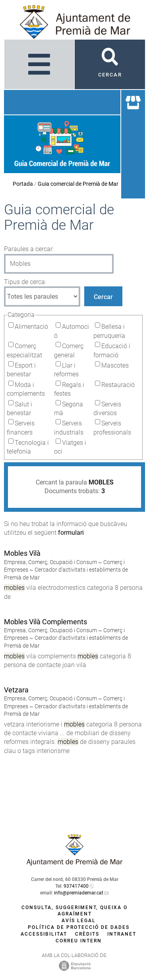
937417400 (76, 886)
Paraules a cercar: (29, 249)
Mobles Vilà (22, 553)
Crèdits (87, 934)
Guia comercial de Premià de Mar (78, 184)
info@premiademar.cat (79, 893)
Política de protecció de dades (79, 927)
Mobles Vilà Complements (45, 622)
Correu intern (79, 941)
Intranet (122, 934)
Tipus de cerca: (25, 282)
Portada (23, 184)
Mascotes (115, 365)
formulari (71, 533)
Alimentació (31, 327)
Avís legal (79, 921)
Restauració (118, 385)
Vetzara (16, 690)
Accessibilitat (44, 934)
